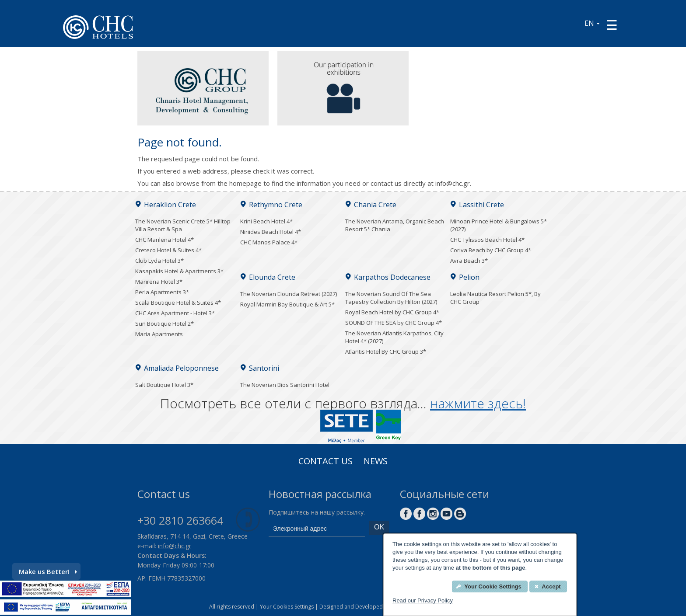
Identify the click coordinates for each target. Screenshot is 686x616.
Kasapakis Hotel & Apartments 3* (179, 271)
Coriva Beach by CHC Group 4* (491, 250)
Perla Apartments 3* (162, 292)
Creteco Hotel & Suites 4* (168, 250)
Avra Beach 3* (469, 261)
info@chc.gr (453, 183)
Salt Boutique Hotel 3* (164, 385)
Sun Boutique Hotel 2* (164, 324)
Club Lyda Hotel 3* (159, 261)
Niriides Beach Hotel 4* (271, 232)
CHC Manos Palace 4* (269, 242)
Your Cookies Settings (287, 607)
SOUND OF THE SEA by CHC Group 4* (394, 323)
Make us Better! (48, 571)
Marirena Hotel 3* (159, 282)
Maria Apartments (159, 334)
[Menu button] (612, 25)
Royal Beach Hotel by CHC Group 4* (392, 312)
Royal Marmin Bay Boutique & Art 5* (287, 304)
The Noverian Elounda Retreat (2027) (289, 294)
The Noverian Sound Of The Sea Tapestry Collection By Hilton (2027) (391, 298)
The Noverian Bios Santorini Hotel (285, 385)
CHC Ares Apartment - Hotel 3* (175, 313)
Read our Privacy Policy (423, 600)
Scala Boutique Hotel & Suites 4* (178, 303)
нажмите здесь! (478, 403)
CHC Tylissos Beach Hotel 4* (487, 240)
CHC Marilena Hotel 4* (164, 240)
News (376, 462)
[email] (317, 529)
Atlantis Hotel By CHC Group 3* (386, 352)
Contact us (325, 462)
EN (592, 23)
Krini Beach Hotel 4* (266, 221)
